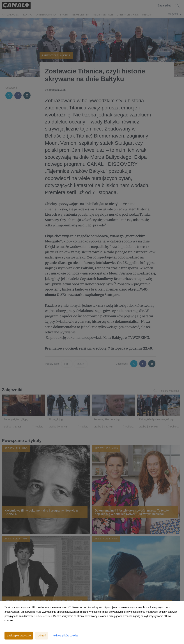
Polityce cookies (43, 616)
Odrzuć (42, 636)
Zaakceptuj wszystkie (19, 636)
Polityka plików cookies (65, 636)
